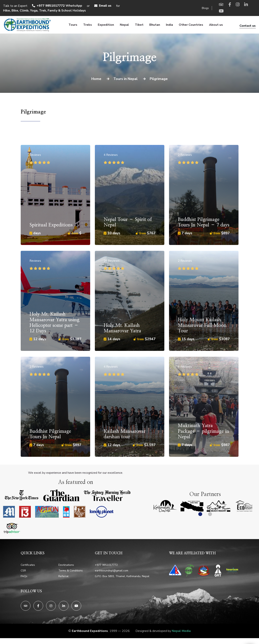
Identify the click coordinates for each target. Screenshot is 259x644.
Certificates (28, 565)
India (169, 25)
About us (216, 25)
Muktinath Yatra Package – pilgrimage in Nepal (203, 431)
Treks (88, 25)
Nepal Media (181, 631)
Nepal (124, 25)
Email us (105, 6)
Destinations (66, 565)
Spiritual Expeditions (51, 225)
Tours (73, 25)
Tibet (139, 25)
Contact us (248, 26)
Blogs (205, 8)
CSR (23, 571)
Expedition (106, 25)
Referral (63, 576)
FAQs (24, 576)
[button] (200, 514)
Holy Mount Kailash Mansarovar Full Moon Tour (202, 326)
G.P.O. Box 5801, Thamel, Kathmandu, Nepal (122, 576)
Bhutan (155, 25)
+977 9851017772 (51, 6)
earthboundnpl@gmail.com (112, 571)
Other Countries (191, 25)
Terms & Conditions (71, 571)
